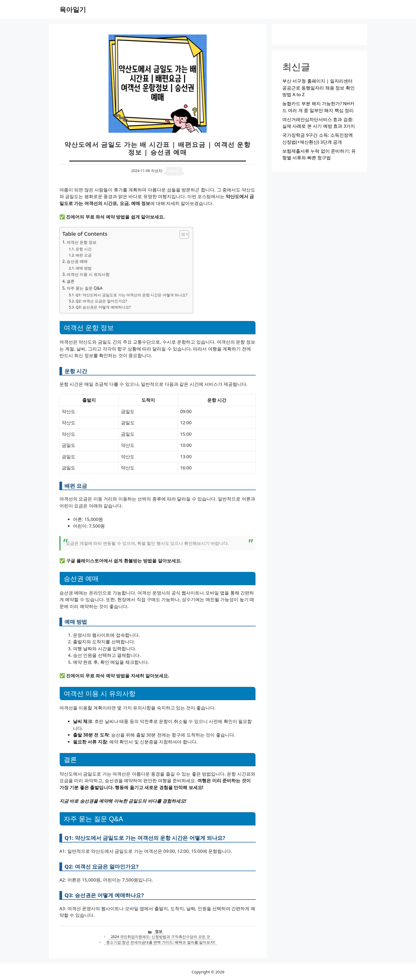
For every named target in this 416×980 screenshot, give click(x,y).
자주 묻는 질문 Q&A (84, 288)
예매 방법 (84, 268)
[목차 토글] (182, 234)
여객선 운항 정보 (82, 242)
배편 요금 (84, 255)
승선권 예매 (77, 261)
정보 (159, 931)
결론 (71, 281)
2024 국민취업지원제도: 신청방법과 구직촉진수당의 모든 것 (161, 937)
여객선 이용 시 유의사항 (88, 274)
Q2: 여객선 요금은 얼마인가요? (101, 301)
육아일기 (73, 9)
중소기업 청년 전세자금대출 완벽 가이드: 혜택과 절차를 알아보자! (161, 942)
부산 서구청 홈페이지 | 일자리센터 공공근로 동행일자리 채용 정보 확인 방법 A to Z (318, 88)
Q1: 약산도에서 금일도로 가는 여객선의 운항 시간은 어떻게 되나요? (131, 295)
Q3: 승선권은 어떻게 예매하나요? (103, 307)
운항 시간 (84, 249)
